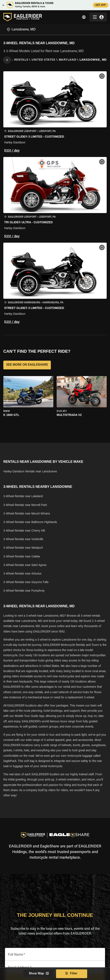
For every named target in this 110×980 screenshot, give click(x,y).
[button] (55, 112)
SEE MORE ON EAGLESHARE (27, 365)
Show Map (38, 974)
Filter (72, 974)
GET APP (101, 5)
